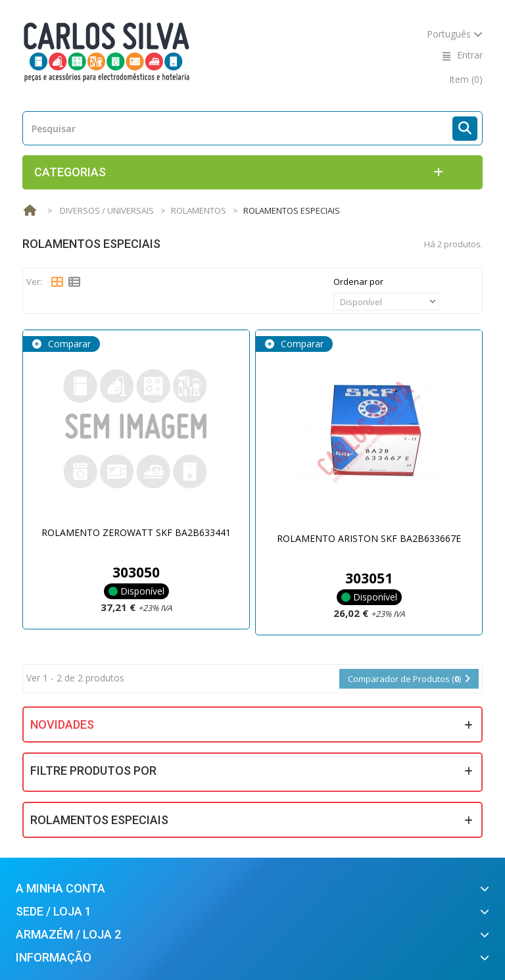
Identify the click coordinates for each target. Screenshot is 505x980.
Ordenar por (358, 282)
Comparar (68, 344)
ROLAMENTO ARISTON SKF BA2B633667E (369, 538)
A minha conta (60, 888)
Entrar (470, 55)
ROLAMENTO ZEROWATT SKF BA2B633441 (136, 532)
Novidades (62, 724)
